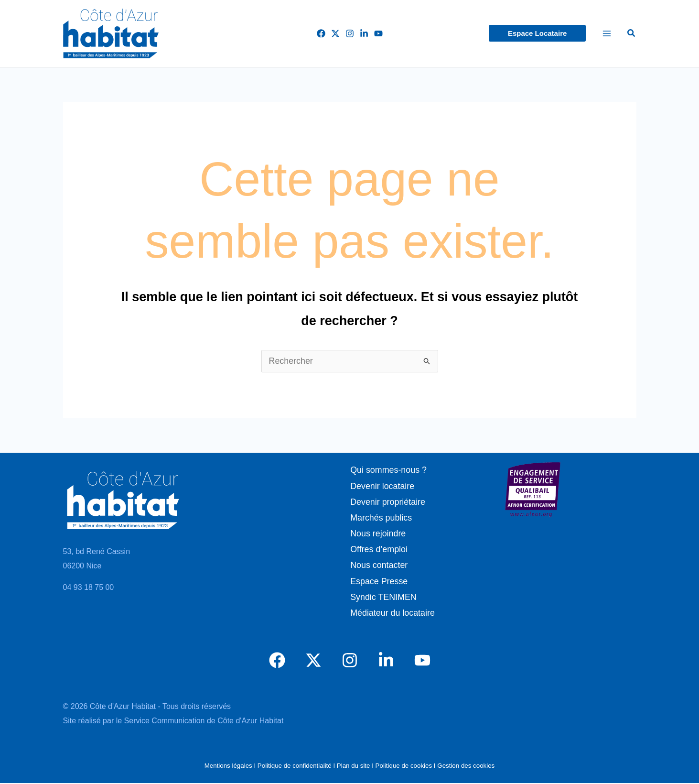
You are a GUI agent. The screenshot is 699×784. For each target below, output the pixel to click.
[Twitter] (335, 33)
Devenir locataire (382, 486)
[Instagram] (350, 33)
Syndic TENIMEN (383, 598)
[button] (537, 33)
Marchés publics (381, 518)
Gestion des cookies (466, 767)
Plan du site (354, 767)
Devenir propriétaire (387, 502)
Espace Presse (379, 582)
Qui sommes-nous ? (388, 470)
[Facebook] (321, 33)
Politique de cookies (404, 767)
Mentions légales (228, 767)
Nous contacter (379, 566)
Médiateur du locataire (392, 614)
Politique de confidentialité (295, 767)
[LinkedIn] (364, 33)
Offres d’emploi (379, 550)
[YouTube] (378, 33)
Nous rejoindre (378, 534)
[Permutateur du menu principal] (607, 34)
